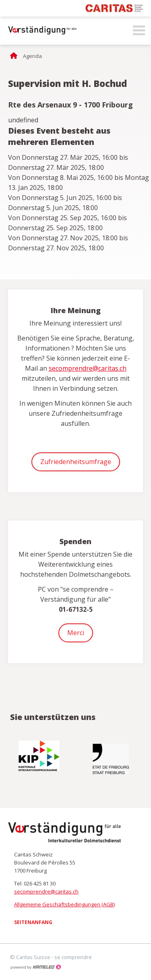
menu (139, 31)
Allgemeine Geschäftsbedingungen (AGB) (64, 904)
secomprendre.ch (40, 31)
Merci (76, 633)
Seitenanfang (33, 922)
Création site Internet (35, 967)
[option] (40, 756)
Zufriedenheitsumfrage (76, 462)
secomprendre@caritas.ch (88, 368)
